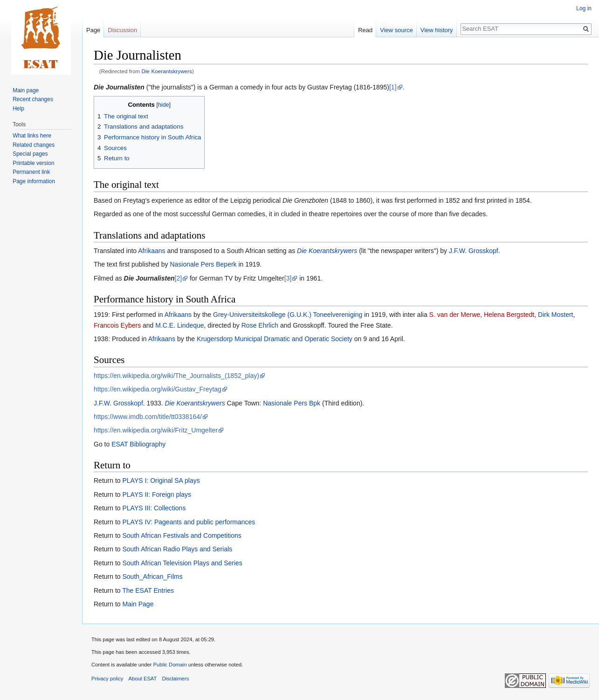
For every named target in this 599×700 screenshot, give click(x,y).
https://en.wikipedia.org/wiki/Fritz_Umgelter (156, 430)
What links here (32, 136)
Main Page (138, 604)
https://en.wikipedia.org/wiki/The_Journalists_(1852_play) (176, 376)
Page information (34, 181)
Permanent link (31, 172)
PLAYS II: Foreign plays (157, 494)
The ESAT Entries (148, 590)
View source (396, 30)
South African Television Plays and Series (182, 563)
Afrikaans (151, 251)
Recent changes (33, 99)
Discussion (122, 30)
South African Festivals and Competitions (182, 535)
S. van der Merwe (455, 315)
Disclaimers (176, 679)
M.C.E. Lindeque (179, 325)
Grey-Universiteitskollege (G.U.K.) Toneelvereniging (288, 315)
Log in (584, 8)
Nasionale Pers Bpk (292, 403)
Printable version (33, 163)
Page (93, 30)
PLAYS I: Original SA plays (161, 480)
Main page (26, 90)
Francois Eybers (117, 325)
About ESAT (143, 679)
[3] (288, 278)
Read (365, 30)
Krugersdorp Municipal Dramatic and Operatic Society (275, 339)
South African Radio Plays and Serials (177, 549)
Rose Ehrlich (260, 325)
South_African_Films (152, 576)
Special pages (30, 154)
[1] (393, 87)
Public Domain (170, 665)
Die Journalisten (119, 87)
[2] (179, 278)
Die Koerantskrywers (167, 71)
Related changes (34, 145)
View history (437, 30)
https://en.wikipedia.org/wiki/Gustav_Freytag (158, 389)
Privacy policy (107, 679)
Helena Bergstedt (509, 315)
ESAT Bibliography (138, 444)
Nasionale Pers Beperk (203, 264)
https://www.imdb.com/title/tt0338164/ (148, 417)
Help (18, 109)
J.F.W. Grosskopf (474, 251)
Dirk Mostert (555, 315)
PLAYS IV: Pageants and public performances (189, 522)
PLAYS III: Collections (154, 508)
